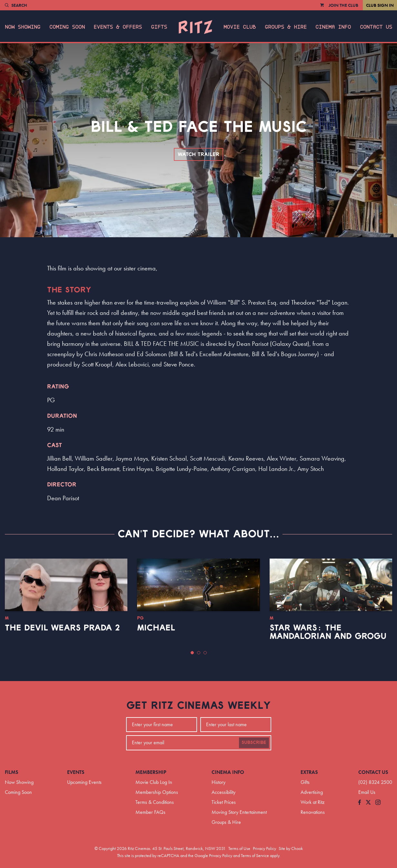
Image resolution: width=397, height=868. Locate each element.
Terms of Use (239, 848)
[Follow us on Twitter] (368, 803)
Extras (309, 772)
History (218, 782)
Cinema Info (333, 27)
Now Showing (23, 27)
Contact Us (376, 27)
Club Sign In (380, 5)
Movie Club (240, 27)
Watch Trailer (198, 154)
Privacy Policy (264, 848)
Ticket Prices (224, 802)
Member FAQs (150, 812)
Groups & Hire (286, 27)
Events (76, 772)
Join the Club (343, 5)
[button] (192, 653)
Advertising (312, 792)
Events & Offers (118, 27)
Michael (156, 628)
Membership (151, 772)
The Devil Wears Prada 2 (62, 628)
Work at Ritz (313, 802)
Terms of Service (255, 855)
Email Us (367, 792)
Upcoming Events (84, 782)
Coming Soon (67, 27)
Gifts (159, 27)
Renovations (313, 812)
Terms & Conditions (155, 802)
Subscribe (254, 743)
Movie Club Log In (154, 782)
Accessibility (223, 792)
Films (12, 772)
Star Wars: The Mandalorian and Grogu (328, 632)
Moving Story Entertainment (239, 812)
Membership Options (157, 792)
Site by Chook (291, 848)
